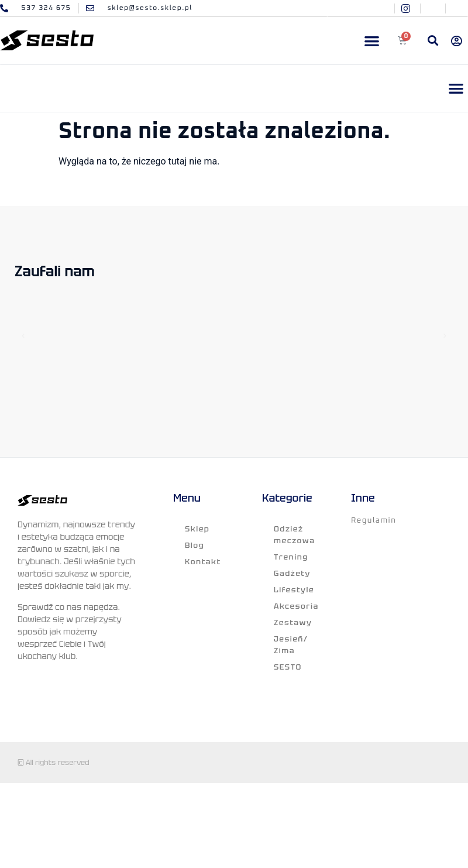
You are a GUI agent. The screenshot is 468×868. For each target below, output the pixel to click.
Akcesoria (296, 606)
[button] (372, 41)
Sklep (197, 529)
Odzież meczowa (295, 535)
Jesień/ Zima (291, 645)
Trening (291, 557)
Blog (195, 545)
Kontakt (203, 562)
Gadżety (292, 573)
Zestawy (293, 622)
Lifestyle (294, 590)
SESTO (288, 667)
